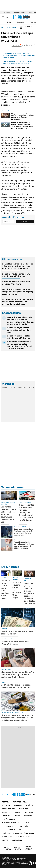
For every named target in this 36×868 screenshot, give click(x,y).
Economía (21, 22)
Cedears (31, 388)
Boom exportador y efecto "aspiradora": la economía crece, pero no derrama (24, 531)
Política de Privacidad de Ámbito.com (18, 833)
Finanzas (18, 805)
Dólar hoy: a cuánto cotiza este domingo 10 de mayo (16, 283)
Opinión (17, 812)
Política (30, 805)
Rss (3, 830)
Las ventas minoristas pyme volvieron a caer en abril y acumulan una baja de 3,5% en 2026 (9, 514)
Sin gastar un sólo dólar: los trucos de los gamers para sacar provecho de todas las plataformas (23, 117)
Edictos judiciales (24, 837)
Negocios (6, 812)
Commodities (22, 388)
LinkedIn (17, 795)
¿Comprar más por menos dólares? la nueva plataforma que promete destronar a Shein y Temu (18, 675)
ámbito (3, 27)
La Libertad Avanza (19, 12)
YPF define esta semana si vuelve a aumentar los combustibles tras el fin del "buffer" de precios (19, 345)
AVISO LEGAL (7, 837)
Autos (27, 823)
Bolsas (13, 388)
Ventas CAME (32, 12)
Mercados (24, 809)
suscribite (27, 17)
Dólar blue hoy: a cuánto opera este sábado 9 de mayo (17, 633)
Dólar (9, 22)
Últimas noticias (20, 802)
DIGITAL (7, 848)
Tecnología (23, 826)
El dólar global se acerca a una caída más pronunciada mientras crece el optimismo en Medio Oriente (17, 718)
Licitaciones (17, 840)
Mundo (17, 816)
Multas (5, 840)
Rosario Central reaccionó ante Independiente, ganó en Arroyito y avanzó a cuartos (18, 292)
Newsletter (30, 795)
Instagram (12, 795)
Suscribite (25, 221)
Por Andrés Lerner (19, 536)
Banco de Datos (9, 809)
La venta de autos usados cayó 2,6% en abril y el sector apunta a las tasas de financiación (19, 62)
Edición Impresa (9, 819)
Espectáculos (8, 826)
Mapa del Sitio (15, 830)
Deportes (28, 816)
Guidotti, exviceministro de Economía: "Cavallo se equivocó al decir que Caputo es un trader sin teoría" (19, 55)
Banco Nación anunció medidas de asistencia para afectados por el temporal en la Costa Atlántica (18, 266)
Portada (6, 802)
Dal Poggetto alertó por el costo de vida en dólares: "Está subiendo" (17, 686)
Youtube (23, 795)
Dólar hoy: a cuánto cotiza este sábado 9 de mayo (15, 643)
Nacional (6, 816)
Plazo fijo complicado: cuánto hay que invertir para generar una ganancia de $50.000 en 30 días (24, 545)
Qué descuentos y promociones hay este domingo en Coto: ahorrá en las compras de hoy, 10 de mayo (26, 512)
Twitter (3, 795)
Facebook (8, 795)
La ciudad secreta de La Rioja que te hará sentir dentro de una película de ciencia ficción (17, 302)
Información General (11, 823)
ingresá (33, 17)
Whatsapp (28, 795)
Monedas (5, 388)
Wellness (29, 812)
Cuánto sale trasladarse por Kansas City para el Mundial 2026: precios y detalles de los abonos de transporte (22, 125)
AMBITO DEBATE (29, 848)
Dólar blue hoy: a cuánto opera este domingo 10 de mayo (16, 275)
